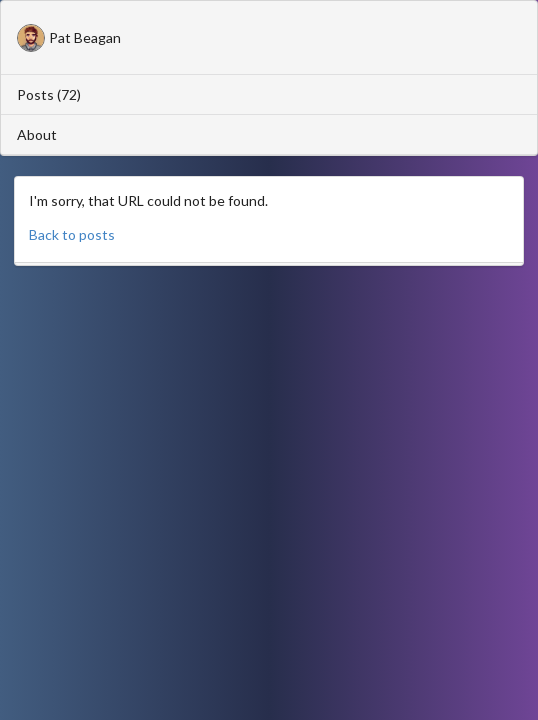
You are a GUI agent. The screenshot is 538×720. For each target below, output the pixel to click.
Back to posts (72, 234)
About (37, 134)
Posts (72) (49, 94)
